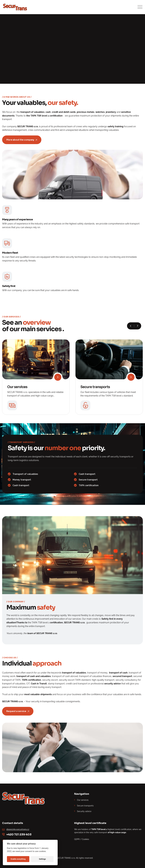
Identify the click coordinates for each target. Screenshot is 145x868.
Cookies (85, 839)
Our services (17, 387)
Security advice (84, 811)
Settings (42, 859)
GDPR (77, 839)
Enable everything (18, 859)
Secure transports (95, 387)
